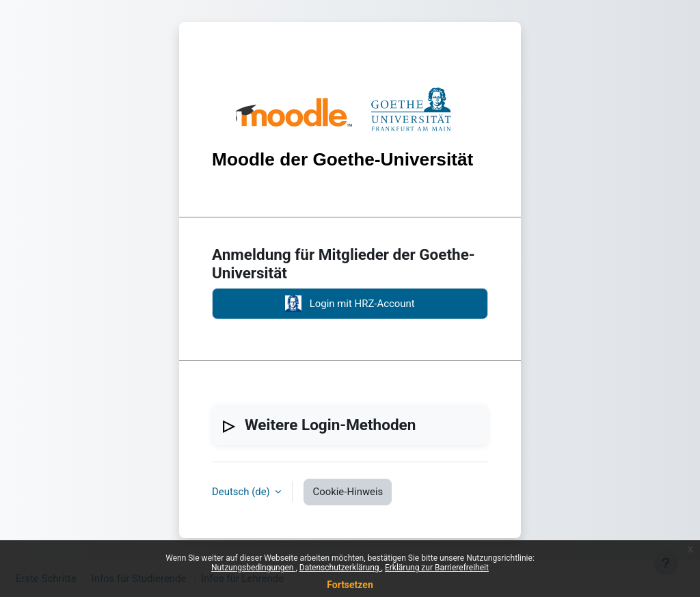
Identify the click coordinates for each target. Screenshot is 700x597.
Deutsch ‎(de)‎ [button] (242, 492)
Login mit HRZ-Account (350, 304)
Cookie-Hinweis (348, 492)
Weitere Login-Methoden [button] (330, 425)
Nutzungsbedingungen (253, 568)
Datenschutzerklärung (340, 568)
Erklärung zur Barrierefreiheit (437, 568)
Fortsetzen (350, 585)
